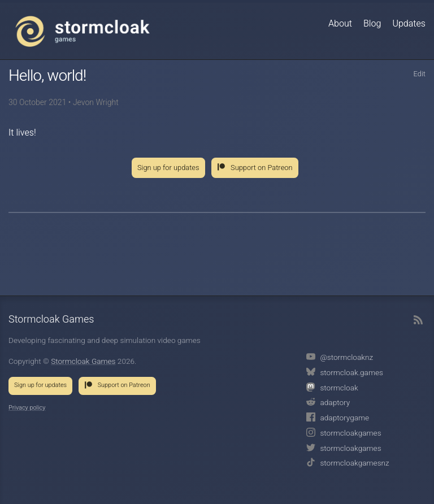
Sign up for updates (168, 168)
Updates (409, 24)
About (340, 24)
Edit (419, 74)
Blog (372, 24)
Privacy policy (27, 408)
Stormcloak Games (83, 31)
